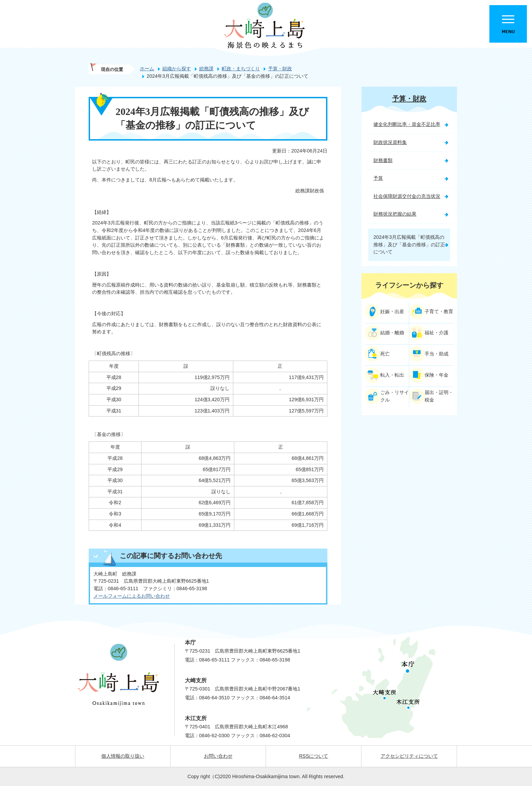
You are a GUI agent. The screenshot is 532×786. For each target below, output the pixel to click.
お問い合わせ (218, 756)
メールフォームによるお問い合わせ (132, 596)
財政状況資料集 (390, 142)
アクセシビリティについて (409, 756)
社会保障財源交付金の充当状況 (407, 196)
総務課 (206, 69)
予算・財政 (280, 69)
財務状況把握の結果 (395, 214)
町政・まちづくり (241, 69)
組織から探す (177, 69)
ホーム (147, 69)
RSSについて (314, 756)
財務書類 (383, 160)
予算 (378, 178)
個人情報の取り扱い (123, 756)
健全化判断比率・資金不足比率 (407, 124)
